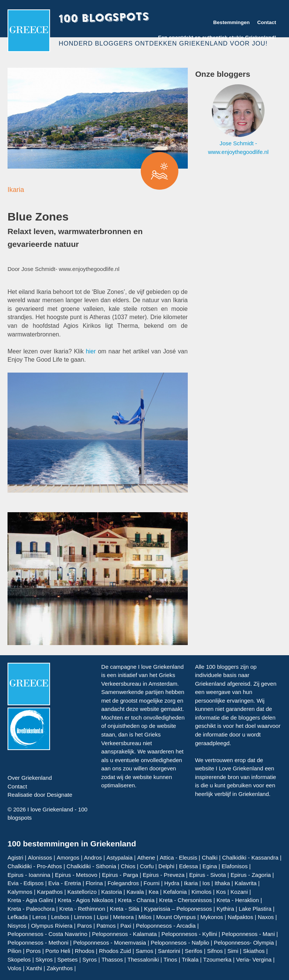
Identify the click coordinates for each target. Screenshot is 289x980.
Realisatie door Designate (40, 795)
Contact (266, 22)
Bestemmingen (232, 22)
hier (91, 351)
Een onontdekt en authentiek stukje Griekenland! (217, 37)
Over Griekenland (30, 778)
